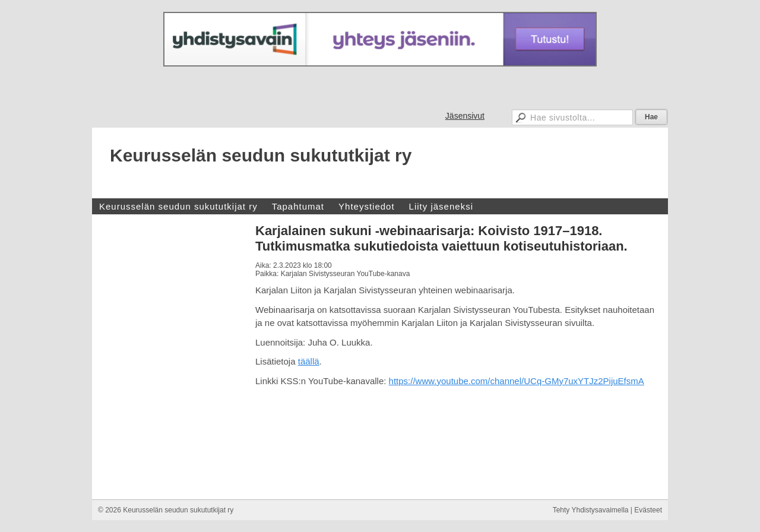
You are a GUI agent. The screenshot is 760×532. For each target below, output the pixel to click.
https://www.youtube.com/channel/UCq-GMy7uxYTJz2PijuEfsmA (517, 381)
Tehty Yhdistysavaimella (591, 510)
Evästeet (648, 510)
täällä (309, 361)
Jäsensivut (465, 116)
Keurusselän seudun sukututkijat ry (261, 155)
